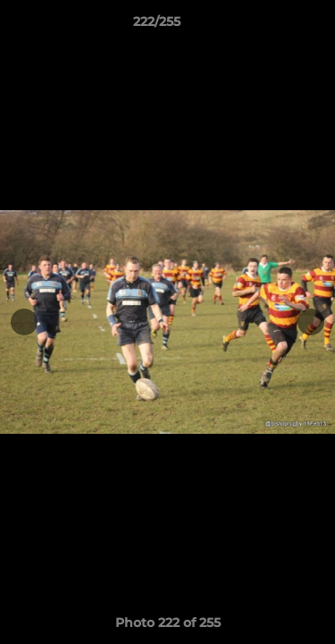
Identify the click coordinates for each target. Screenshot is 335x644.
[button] (271, 26)
